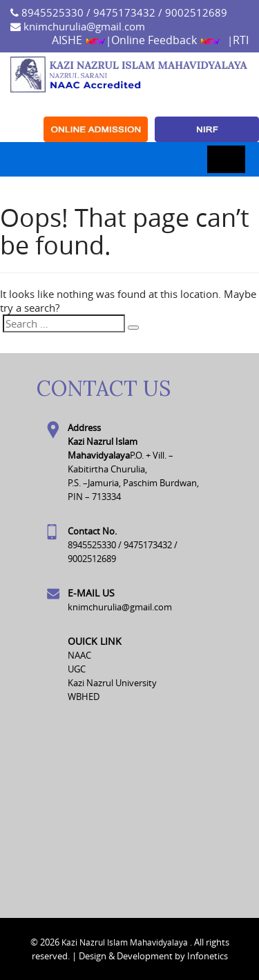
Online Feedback (166, 40)
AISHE (79, 40)
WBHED (84, 697)
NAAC (79, 655)
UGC (77, 669)
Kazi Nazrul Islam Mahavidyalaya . (127, 942)
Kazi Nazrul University (112, 683)
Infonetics (208, 956)
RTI (241, 40)
